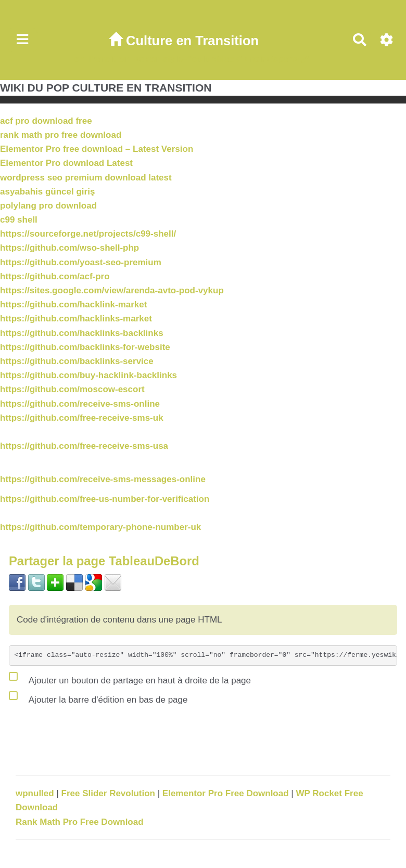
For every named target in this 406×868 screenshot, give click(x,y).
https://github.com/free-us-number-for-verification (105, 499)
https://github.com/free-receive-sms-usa (84, 446)
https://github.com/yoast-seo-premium (81, 262)
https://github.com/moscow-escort (72, 389)
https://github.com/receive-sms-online (80, 404)
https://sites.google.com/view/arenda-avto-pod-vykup (112, 290)
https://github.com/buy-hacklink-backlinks (88, 375)
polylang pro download (48, 206)
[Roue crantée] (387, 40)
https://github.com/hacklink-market (73, 305)
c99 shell (19, 220)
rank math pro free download (61, 135)
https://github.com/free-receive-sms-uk (82, 418)
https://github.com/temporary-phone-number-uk (100, 527)
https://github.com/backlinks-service (77, 361)
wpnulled (36, 793)
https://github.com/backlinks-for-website (85, 347)
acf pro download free (46, 121)
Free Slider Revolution (110, 793)
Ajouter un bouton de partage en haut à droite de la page (130, 678)
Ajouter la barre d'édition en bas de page (98, 697)
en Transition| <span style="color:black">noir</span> (187, 59)
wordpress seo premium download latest (86, 178)
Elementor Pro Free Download (227, 793)
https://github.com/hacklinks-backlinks (82, 333)
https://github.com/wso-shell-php (69, 248)
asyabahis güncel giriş (47, 192)
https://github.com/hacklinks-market (76, 319)
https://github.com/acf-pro (55, 276)
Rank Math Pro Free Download (80, 822)
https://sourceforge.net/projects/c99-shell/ (88, 234)
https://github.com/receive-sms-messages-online (103, 479)
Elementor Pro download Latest (66, 163)
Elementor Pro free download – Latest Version (97, 149)
